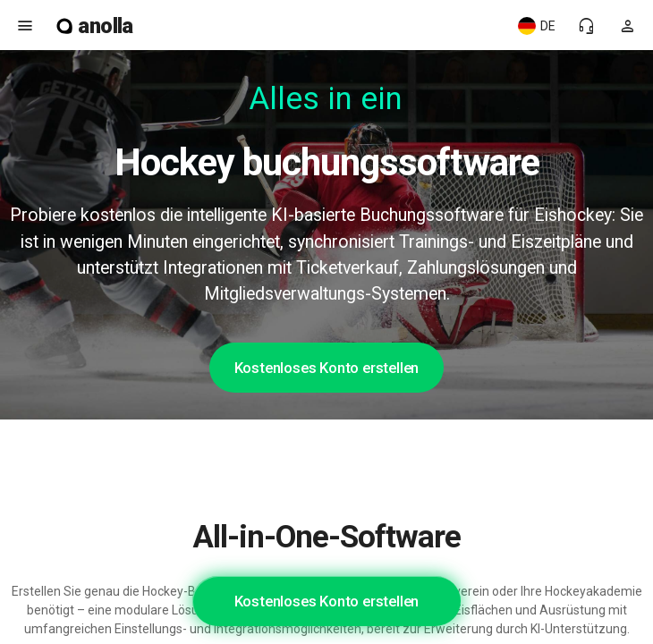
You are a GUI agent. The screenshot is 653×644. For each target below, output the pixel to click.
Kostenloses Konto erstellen (327, 368)
